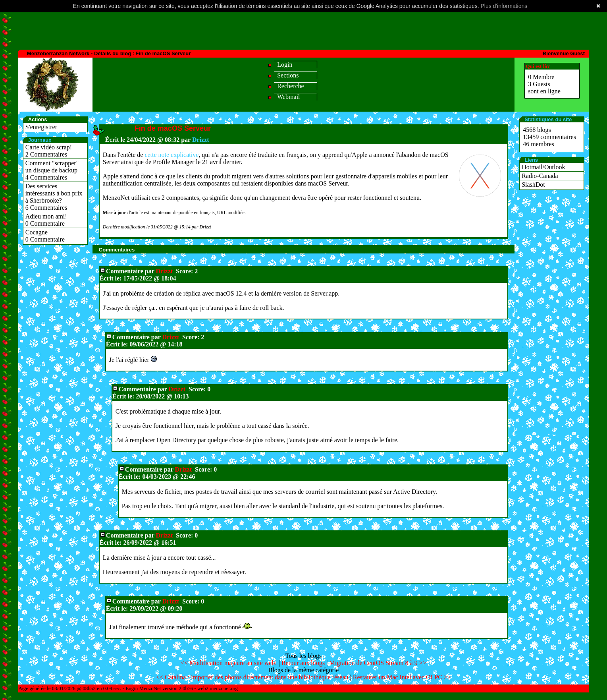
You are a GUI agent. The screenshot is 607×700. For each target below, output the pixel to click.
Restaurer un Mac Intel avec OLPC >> (402, 677)
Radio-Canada (540, 176)
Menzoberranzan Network (58, 53)
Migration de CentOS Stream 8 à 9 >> (378, 663)
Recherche (291, 86)
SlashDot (533, 185)
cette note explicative (172, 155)
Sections (288, 75)
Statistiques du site (548, 119)
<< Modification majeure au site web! (229, 663)
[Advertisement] (304, 30)
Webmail (288, 97)
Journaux (40, 140)
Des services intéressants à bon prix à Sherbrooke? (54, 193)
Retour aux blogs (303, 663)
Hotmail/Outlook (543, 167)
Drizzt (201, 140)
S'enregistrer (41, 127)
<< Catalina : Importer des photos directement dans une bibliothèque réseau (252, 677)
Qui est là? (538, 66)
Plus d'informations (504, 6)
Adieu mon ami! (46, 216)
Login (285, 65)
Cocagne (37, 232)
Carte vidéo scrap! (49, 147)
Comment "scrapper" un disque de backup (52, 167)
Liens (531, 160)
